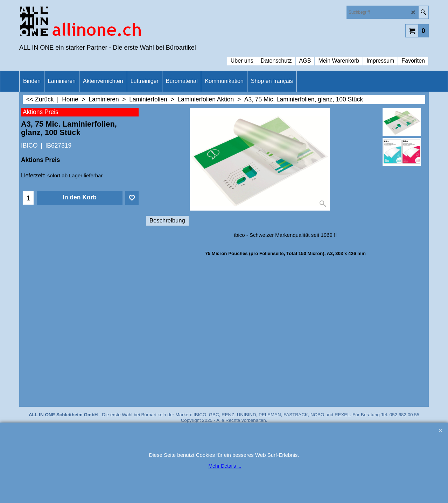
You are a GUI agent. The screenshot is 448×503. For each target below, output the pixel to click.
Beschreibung (167, 221)
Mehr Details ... (225, 466)
